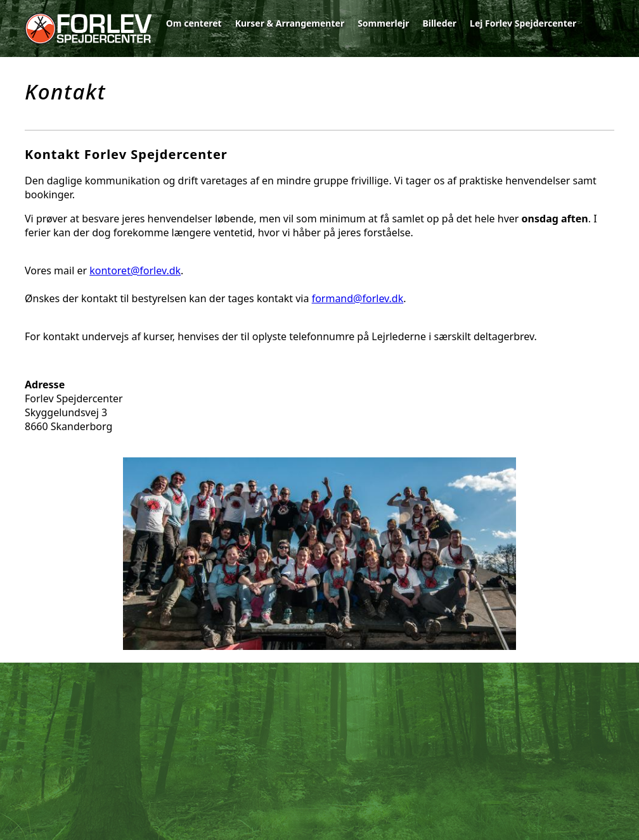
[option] (319, 555)
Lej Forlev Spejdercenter (523, 23)
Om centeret (194, 23)
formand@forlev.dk (358, 298)
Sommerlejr (383, 23)
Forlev (88, 29)
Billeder (439, 23)
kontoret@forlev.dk (135, 270)
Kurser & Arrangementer (290, 23)
